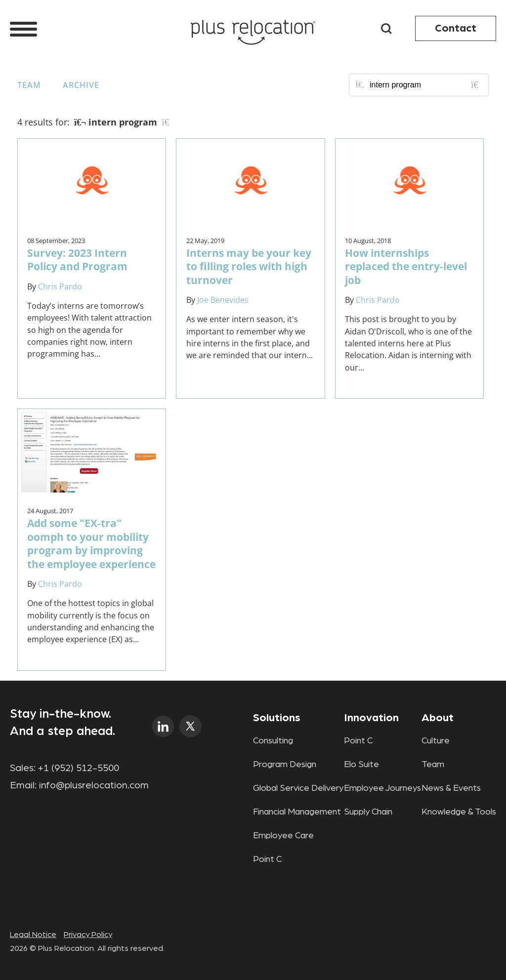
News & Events (451, 788)
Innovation (371, 718)
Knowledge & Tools (459, 812)
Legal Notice (33, 935)
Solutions (277, 718)
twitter (190, 726)
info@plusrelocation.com (94, 785)
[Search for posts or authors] (425, 85)
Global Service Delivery (298, 788)
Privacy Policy (88, 935)
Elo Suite (361, 765)
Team (29, 85)
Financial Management (297, 812)
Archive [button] (81, 85)
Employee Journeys (382, 788)
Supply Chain (368, 812)
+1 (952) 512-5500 (79, 768)
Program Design (285, 765)
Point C (267, 859)
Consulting (273, 741)
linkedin (163, 726)
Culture (436, 741)
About (438, 718)
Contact (456, 28)
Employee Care (283, 836)
